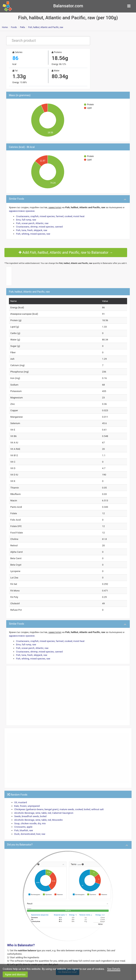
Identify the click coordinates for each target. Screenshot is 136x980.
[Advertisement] (68, 683)
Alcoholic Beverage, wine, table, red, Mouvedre (37, 806)
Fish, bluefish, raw (23, 816)
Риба (22, 27)
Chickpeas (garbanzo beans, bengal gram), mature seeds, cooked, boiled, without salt (57, 796)
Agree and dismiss (15, 974)
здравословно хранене (21, 210)
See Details (114, 969)
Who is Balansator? (21, 931)
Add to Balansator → (66, 250)
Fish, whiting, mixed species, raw (32, 232)
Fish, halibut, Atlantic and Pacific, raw (46, 27)
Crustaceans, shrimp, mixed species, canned (38, 225)
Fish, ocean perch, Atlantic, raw (32, 222)
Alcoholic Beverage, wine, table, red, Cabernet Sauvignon (42, 800)
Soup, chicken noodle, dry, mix (29, 810)
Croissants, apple (23, 813)
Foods (14, 27)
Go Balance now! (67, 953)
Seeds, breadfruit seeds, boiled (30, 803)
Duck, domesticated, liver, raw (29, 820)
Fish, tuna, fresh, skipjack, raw (31, 228)
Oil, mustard (20, 790)
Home (5, 27)
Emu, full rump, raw (26, 218)
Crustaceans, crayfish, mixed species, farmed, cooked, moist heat (49, 215)
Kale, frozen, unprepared (26, 793)
